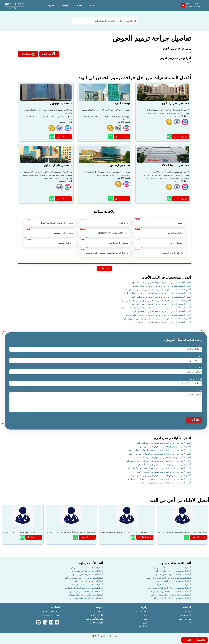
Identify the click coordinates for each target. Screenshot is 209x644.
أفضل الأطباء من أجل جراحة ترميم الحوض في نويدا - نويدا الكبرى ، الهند (159, 479)
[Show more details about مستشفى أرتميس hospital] (111, 199)
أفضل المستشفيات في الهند (175, 563)
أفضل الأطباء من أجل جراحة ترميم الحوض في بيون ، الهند (165, 483)
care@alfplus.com (193, 7)
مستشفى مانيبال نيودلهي (58, 165)
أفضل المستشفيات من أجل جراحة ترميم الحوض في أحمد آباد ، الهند (161, 282)
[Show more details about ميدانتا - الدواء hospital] (111, 137)
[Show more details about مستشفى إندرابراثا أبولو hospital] (169, 137)
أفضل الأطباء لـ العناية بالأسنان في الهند (86, 598)
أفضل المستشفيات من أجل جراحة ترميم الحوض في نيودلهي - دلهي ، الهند (158, 315)
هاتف (200, 367)
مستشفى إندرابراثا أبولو (175, 103)
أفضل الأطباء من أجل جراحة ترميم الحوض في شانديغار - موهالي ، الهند (159, 450)
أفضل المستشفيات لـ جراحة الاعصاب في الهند (172, 568)
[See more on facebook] (57, 622)
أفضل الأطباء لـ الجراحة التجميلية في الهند (85, 595)
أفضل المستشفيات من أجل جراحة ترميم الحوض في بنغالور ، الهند (162, 286)
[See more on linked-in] (45, 622)
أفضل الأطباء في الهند (91, 563)
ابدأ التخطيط (201, 640)
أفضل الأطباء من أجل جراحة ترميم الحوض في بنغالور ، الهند (164, 446)
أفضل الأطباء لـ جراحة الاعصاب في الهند (86, 568)
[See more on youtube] (39, 622)
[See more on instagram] (51, 622)
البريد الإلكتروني (195, 379)
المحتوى (186, 607)
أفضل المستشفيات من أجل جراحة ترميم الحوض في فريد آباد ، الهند (161, 297)
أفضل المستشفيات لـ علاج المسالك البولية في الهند (169, 588)
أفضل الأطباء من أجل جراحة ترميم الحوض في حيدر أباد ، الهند (164, 465)
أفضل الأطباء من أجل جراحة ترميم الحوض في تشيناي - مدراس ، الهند (160, 454)
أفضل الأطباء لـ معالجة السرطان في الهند (86, 591)
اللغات (188, 640)
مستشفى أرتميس (120, 165)
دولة (200, 356)
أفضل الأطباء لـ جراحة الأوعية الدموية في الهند (84, 578)
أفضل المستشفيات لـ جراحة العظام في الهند (172, 585)
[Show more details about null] (187, 537)
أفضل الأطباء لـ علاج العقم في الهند (88, 581)
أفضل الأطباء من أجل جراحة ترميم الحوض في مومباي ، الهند (164, 472)
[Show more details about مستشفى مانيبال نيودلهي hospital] (52, 199)
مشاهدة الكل (104, 268)
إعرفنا (144, 607)
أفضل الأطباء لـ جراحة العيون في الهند (87, 574)
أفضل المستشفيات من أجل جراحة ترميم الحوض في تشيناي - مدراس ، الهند (157, 293)
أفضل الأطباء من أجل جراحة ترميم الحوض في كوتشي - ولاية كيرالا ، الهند (159, 468)
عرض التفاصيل (181, 137)
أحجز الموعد (49, 54)
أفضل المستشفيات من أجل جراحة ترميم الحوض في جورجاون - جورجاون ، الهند (156, 300)
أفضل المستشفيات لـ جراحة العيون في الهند (172, 574)
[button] (91, 5)
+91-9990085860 (193, 4)
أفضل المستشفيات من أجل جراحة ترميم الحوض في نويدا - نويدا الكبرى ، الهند (157, 319)
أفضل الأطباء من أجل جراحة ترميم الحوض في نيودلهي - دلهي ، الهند (161, 476)
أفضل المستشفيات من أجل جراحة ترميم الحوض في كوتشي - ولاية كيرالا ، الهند (156, 308)
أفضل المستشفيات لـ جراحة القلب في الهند (173, 571)
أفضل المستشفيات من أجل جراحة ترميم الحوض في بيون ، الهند (163, 322)
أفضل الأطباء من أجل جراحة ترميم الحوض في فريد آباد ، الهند (164, 457)
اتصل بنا (55, 607)
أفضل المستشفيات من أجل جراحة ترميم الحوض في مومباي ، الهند (161, 311)
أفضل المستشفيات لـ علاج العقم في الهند (174, 581)
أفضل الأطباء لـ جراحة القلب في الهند (87, 571)
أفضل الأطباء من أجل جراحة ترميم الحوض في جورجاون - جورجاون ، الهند (158, 461)
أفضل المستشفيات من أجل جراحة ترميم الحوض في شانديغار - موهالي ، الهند (157, 290)
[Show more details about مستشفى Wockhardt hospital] (169, 199)
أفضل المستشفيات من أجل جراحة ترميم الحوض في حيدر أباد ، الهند (161, 304)
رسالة (199, 390)
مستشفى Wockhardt (175, 165)
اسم (200, 345)
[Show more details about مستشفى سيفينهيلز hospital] (52, 137)
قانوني (100, 607)
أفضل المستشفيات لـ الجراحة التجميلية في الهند (171, 595)
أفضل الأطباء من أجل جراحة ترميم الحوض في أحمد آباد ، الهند (164, 443)
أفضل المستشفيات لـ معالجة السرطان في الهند (171, 591)
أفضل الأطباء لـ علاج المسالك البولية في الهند (84, 588)
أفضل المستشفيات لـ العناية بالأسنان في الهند (172, 598)
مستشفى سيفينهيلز (61, 103)
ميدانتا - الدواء (122, 103)
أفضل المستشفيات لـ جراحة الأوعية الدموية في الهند (169, 578)
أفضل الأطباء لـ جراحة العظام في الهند (87, 585)
